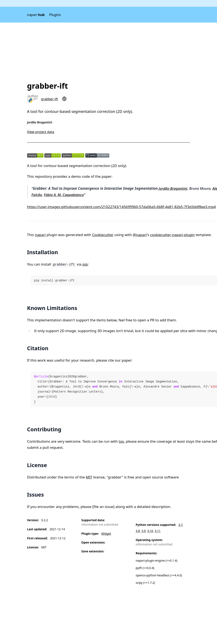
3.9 (144, 531)
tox (121, 441)
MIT (89, 477)
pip (85, 264)
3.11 (158, 531)
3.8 (138, 531)
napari (36, 15)
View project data (41, 132)
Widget (106, 534)
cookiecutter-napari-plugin (172, 235)
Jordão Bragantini (173, 188)
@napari (140, 235)
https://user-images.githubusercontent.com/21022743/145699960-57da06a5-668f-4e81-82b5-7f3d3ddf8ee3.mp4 (122, 207)
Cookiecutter (103, 235)
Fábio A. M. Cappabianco (64, 195)
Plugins (55, 15)
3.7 (181, 525)
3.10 (150, 531)
